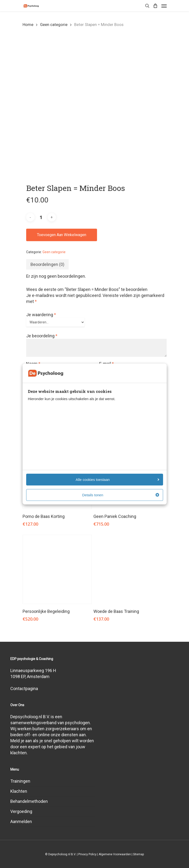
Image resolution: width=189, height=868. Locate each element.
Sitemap (138, 854)
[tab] (47, 264)
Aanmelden (21, 821)
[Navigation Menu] (164, 6)
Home (28, 25)
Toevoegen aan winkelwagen (62, 235)
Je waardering (41, 315)
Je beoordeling (42, 336)
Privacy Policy (87, 854)
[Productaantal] (41, 217)
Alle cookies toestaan (117, 480)
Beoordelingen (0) (47, 264)
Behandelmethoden (29, 801)
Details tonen (121, 495)
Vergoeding (21, 811)
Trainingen (20, 781)
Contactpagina (24, 689)
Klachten (19, 791)
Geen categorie (54, 25)
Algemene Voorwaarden (115, 854)
